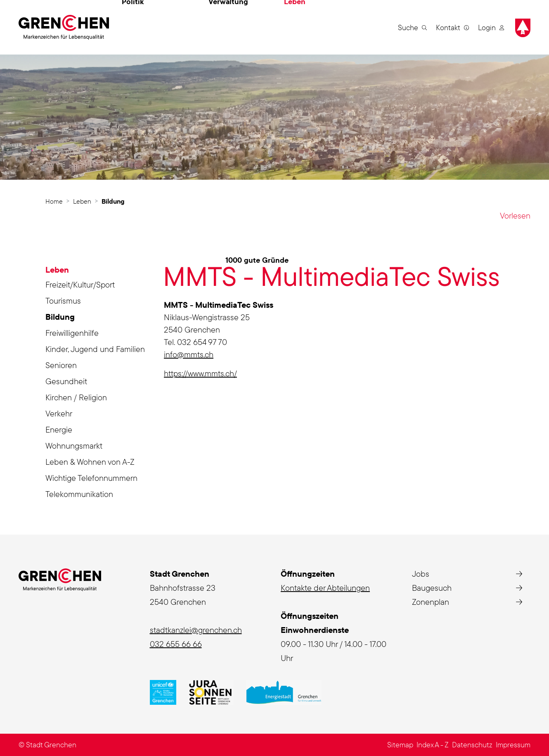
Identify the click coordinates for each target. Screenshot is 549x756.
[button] (412, 27)
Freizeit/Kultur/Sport (80, 284)
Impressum (513, 745)
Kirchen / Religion (76, 397)
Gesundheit (66, 381)
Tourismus (63, 301)
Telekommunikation (79, 494)
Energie (59, 429)
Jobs (421, 574)
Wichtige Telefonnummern (91, 478)
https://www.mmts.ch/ (200, 373)
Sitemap (400, 745)
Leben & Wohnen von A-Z (90, 462)
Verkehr (59, 413)
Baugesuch (432, 588)
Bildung (70, 318)
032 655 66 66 (176, 644)
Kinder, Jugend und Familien (95, 349)
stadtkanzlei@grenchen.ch (196, 630)
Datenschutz (472, 745)
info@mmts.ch (189, 354)
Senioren (61, 365)
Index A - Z (433, 745)
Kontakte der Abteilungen (325, 588)
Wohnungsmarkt (74, 446)
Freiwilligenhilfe (72, 333)
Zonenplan (431, 602)
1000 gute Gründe (257, 260)
